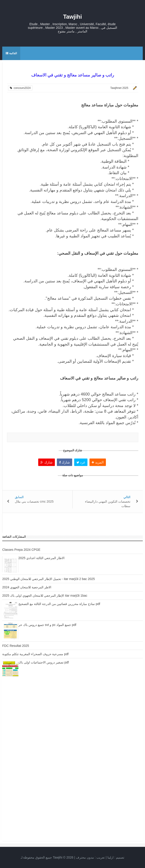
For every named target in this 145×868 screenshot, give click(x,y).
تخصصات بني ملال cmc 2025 (34, 501)
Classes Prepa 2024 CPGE (21, 550)
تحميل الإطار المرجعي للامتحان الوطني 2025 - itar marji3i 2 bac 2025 (49, 579)
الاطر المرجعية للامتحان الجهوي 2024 (27, 587)
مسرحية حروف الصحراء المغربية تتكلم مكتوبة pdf (35, 654)
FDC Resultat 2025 (16, 646)
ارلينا (110, 857)
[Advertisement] (72, 724)
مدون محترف (85, 857)
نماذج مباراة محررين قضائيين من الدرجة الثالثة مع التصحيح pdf (59, 604)
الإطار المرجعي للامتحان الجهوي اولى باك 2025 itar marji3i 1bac (45, 596)
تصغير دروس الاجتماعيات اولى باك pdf (44, 662)
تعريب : (90, 857)
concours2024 (20, 88)
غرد (81, 462)
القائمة (11, 53)
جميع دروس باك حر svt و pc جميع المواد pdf (47, 625)
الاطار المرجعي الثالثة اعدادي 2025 (41, 558)
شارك (46, 462)
